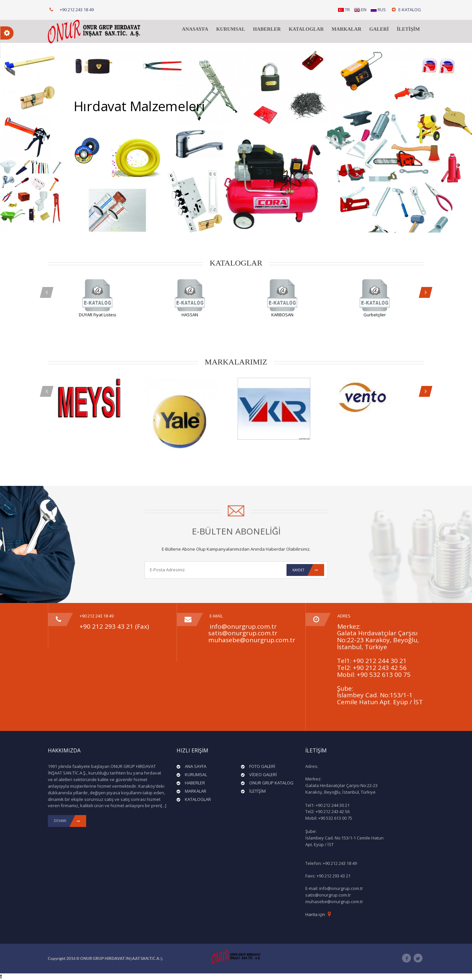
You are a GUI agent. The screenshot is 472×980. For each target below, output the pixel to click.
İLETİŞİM (408, 29)
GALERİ (379, 29)
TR (344, 10)
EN (360, 10)
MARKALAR (347, 29)
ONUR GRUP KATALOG (271, 783)
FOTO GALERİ (262, 766)
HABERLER (267, 29)
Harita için (315, 914)
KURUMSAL (231, 29)
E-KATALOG (406, 10)
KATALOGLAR (306, 29)
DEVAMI (70, 821)
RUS (378, 10)
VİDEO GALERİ (263, 775)
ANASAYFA (195, 29)
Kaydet (308, 570)
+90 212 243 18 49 (77, 10)
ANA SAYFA (196, 766)
